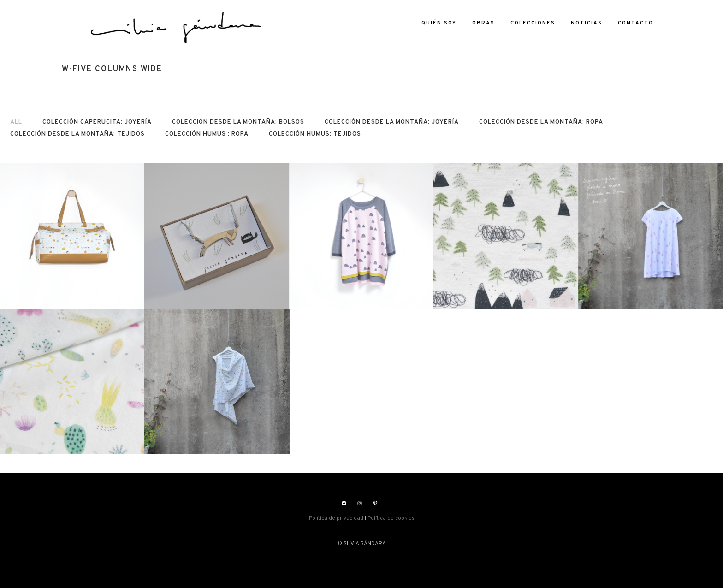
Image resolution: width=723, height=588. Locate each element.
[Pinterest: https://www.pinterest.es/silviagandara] (375, 503)
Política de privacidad (336, 518)
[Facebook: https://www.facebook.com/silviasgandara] (344, 503)
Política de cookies (391, 518)
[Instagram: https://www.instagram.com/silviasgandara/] (360, 503)
